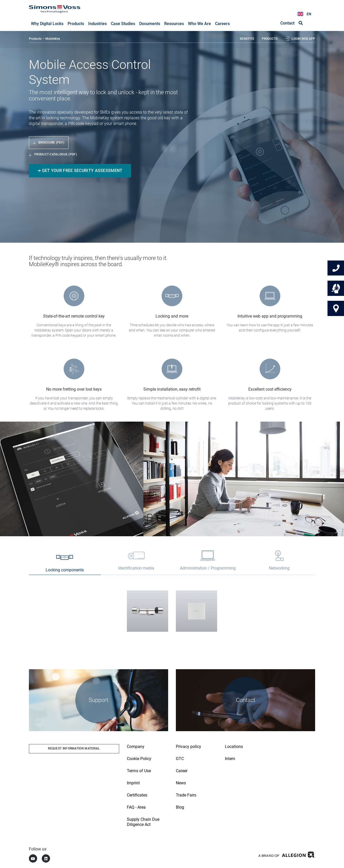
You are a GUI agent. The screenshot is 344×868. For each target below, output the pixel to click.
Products (35, 39)
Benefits (247, 39)
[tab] (65, 564)
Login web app (303, 39)
